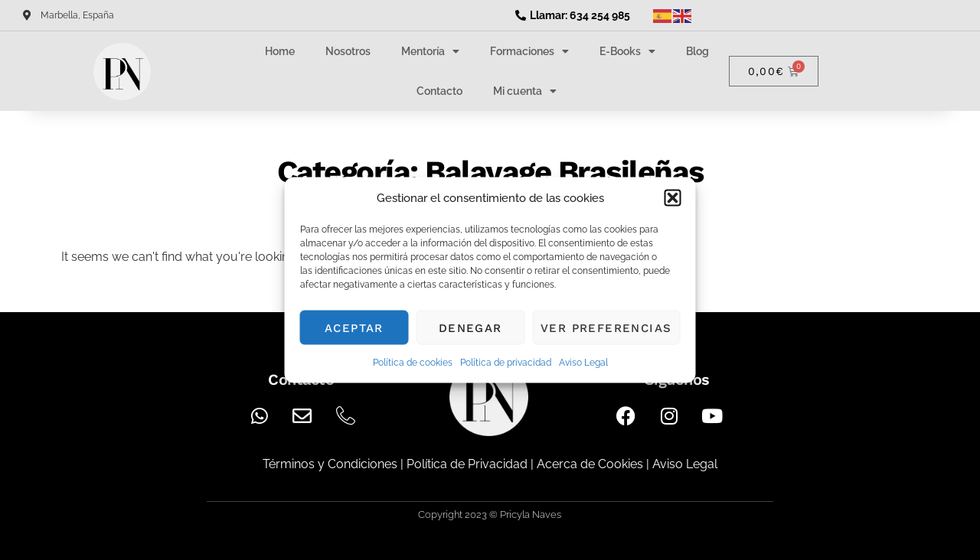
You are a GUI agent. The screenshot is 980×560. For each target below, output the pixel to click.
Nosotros (348, 51)
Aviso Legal (583, 363)
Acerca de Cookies (590, 464)
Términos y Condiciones (330, 464)
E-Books (627, 51)
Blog (697, 51)
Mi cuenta (525, 91)
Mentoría (430, 51)
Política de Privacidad (467, 464)
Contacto (439, 91)
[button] (673, 198)
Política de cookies (413, 363)
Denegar (470, 327)
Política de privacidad (506, 363)
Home (280, 51)
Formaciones (529, 51)
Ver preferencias (606, 327)
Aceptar (354, 327)
